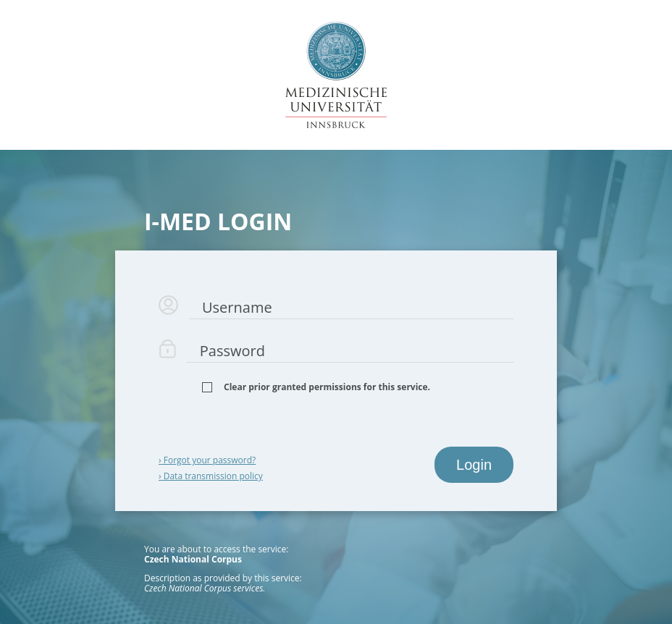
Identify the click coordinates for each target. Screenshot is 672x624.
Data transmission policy (211, 476)
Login (474, 465)
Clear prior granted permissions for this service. (327, 387)
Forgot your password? (207, 460)
